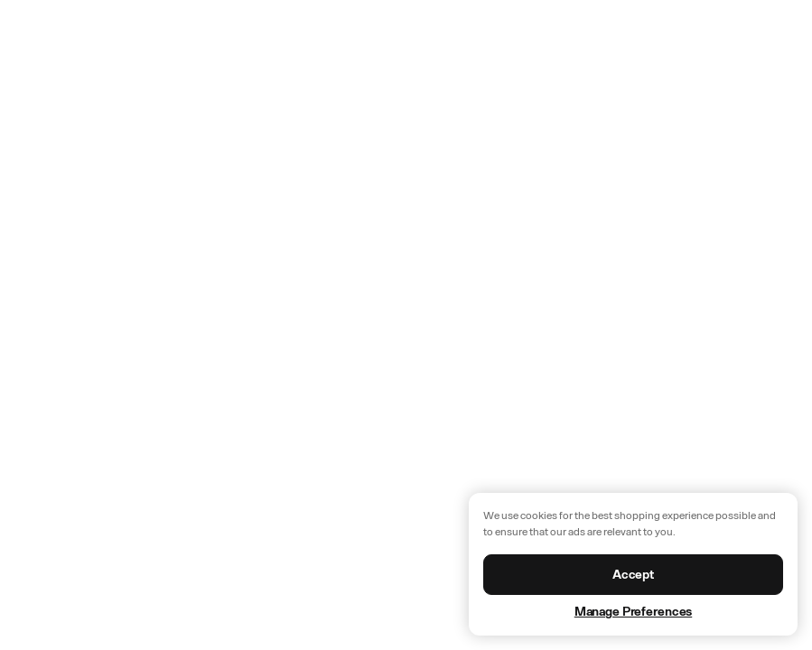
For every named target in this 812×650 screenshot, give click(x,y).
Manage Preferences (633, 612)
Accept (633, 575)
